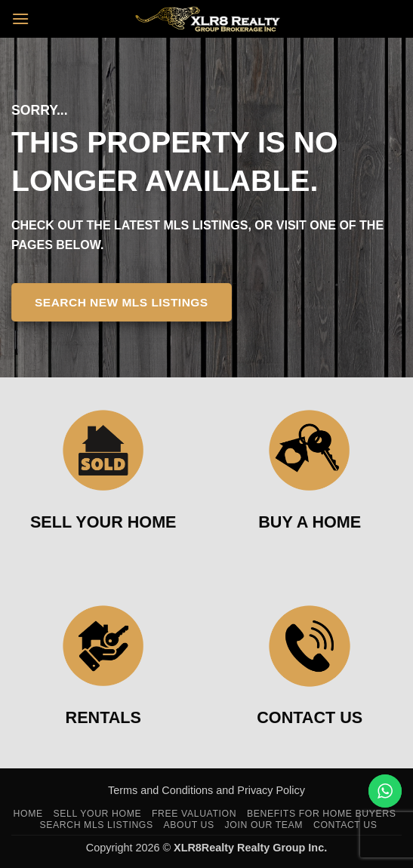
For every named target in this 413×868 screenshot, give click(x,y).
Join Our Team (264, 825)
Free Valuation (194, 814)
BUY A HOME (310, 522)
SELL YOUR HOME (103, 522)
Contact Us (345, 825)
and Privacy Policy (260, 790)
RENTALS (103, 717)
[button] (20, 18)
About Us (189, 825)
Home (28, 814)
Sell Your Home (98, 814)
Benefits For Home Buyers (322, 814)
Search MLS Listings (96, 825)
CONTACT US (310, 717)
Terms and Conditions (162, 790)
